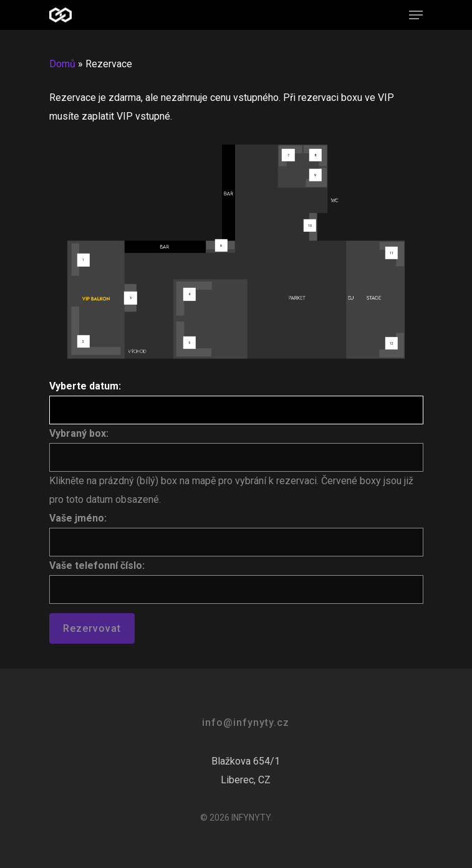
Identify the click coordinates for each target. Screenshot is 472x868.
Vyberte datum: (85, 386)
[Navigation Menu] (416, 15)
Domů (62, 64)
